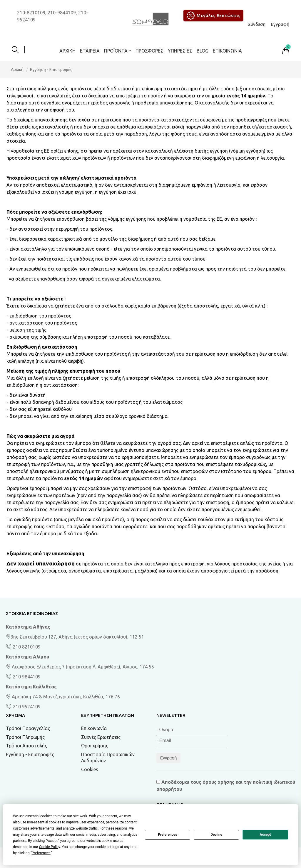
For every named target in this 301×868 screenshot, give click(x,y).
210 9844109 (26, 677)
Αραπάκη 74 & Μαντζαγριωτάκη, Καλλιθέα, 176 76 (63, 697)
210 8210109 (26, 647)
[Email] (192, 742)
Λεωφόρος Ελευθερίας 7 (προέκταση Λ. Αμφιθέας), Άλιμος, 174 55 (80, 667)
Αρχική (67, 51)
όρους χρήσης (219, 782)
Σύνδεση (257, 24)
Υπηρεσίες (180, 51)
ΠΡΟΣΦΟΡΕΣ (149, 51)
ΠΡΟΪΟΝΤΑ (118, 51)
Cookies (90, 769)
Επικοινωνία (227, 51)
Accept (265, 835)
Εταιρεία (90, 51)
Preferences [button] (41, 853)
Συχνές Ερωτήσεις (101, 737)
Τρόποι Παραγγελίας (28, 728)
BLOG (203, 51)
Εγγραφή (280, 24)
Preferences (168, 835)
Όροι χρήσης (95, 746)
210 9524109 (26, 707)
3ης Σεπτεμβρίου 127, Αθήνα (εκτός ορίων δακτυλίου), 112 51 (75, 637)
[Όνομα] (192, 731)
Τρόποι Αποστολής (26, 746)
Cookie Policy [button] (50, 847)
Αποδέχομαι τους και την (226, 786)
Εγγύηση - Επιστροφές (30, 754)
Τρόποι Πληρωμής (25, 737)
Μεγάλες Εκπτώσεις (213, 16)
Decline (216, 835)
